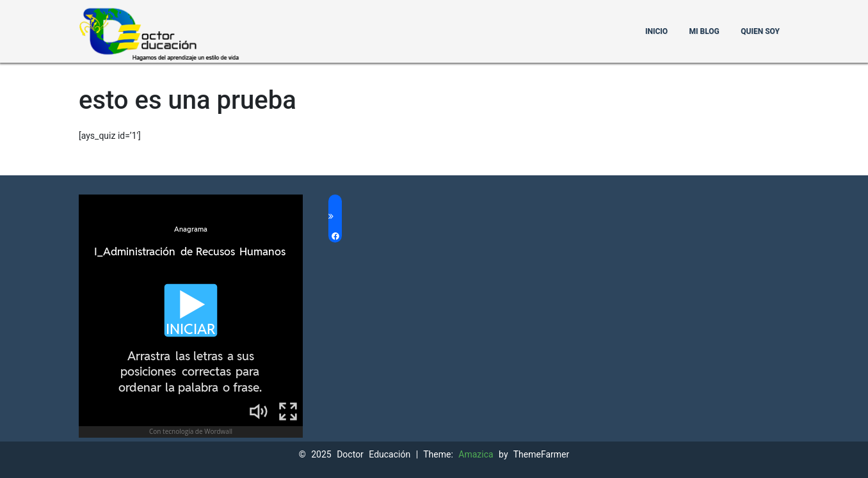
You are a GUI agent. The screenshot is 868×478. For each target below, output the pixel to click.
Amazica (478, 454)
